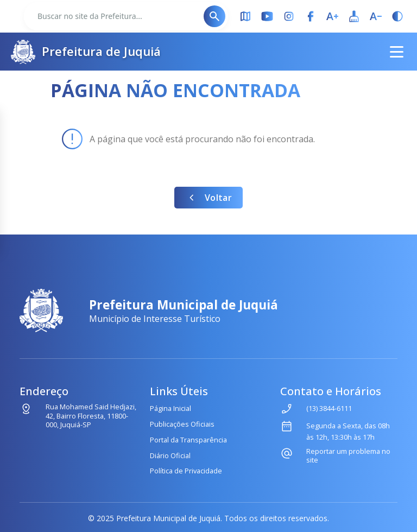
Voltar (208, 198)
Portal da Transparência (188, 440)
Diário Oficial (170, 455)
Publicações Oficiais (182, 424)
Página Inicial (170, 408)
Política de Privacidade (186, 471)
